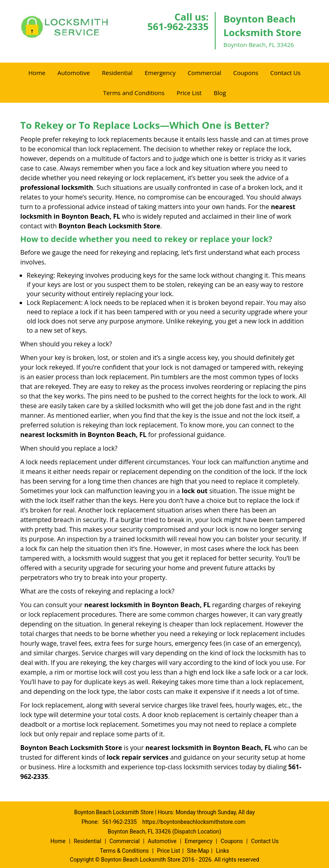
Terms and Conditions (134, 93)
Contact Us (285, 73)
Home (37, 73)
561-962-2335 (178, 26)
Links (223, 851)
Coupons (246, 73)
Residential (117, 73)
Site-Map (198, 851)
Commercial (204, 73)
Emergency (160, 73)
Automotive (74, 73)
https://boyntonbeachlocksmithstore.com (194, 822)
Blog (220, 93)
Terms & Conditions (124, 851)
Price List (189, 93)
